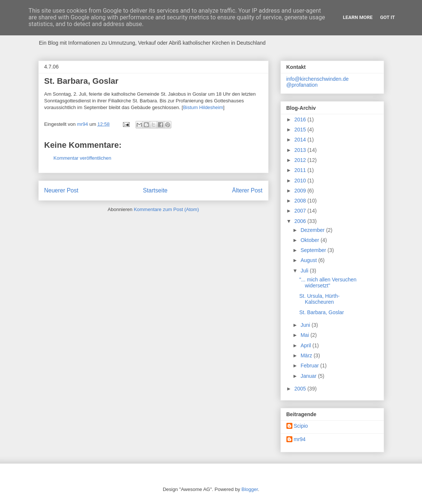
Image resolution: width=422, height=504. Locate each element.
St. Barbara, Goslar (321, 312)
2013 (301, 150)
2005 (301, 389)
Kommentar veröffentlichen (83, 158)
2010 (301, 181)
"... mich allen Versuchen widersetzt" (328, 283)
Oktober (311, 240)
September (314, 250)
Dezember (313, 230)
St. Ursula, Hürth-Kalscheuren (319, 299)
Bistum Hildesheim (203, 107)
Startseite (155, 190)
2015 (301, 130)
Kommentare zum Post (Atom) (166, 209)
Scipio (301, 426)
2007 (301, 211)
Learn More (358, 17)
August (309, 260)
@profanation (302, 85)
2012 (301, 160)
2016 (301, 119)
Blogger (250, 489)
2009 (301, 191)
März (307, 355)
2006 (301, 221)
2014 (301, 140)
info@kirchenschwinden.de (318, 79)
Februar (310, 366)
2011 (301, 170)
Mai (305, 335)
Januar (309, 376)
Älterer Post (247, 190)
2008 (301, 201)
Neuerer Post (61, 190)
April (307, 345)
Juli (305, 271)
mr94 (300, 439)
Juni (306, 325)
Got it (387, 17)
